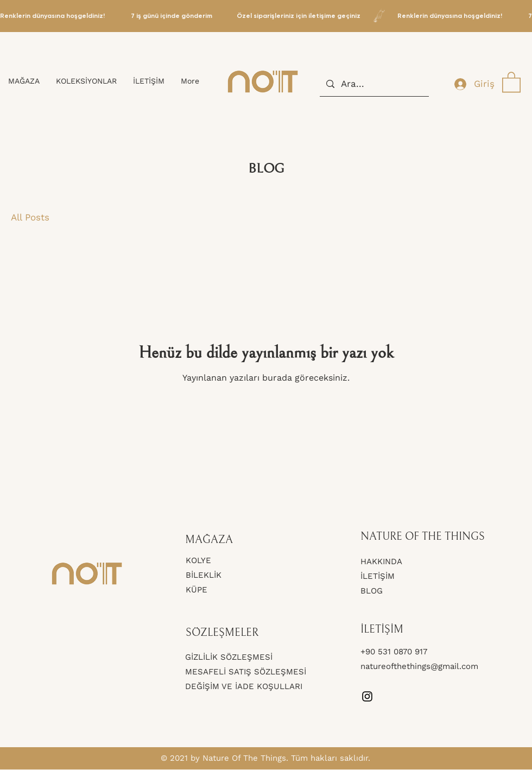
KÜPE (197, 590)
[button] (511, 81)
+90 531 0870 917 (395, 652)
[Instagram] (367, 696)
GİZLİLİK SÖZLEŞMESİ (229, 657)
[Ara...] (373, 84)
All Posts (30, 217)
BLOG (372, 591)
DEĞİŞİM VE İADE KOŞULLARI (244, 686)
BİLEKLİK (204, 575)
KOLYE (198, 560)
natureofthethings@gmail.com (419, 666)
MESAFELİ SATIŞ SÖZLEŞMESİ (246, 672)
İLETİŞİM (378, 576)
